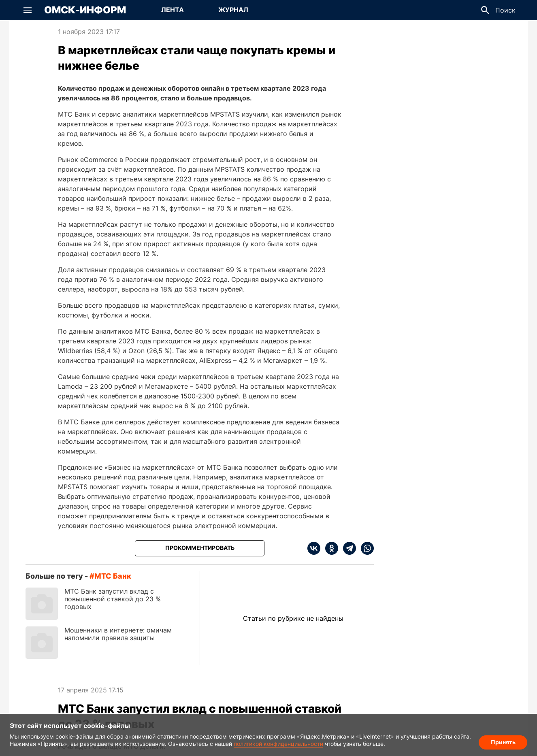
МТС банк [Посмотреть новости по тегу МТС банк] (113, 576)
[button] (28, 10)
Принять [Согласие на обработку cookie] (503, 742)
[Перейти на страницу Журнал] (233, 10)
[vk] (314, 548)
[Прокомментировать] (200, 548)
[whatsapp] (365, 548)
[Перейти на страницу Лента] (173, 10)
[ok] (329, 548)
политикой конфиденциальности (278, 744)
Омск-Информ (85, 10)
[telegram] (347, 548)
